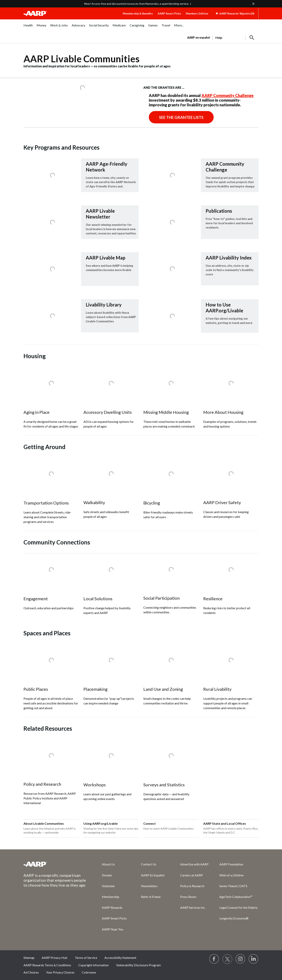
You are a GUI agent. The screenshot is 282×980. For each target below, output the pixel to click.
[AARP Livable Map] (81, 269)
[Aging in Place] (51, 401)
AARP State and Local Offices (225, 823)
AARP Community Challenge (228, 95)
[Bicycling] (171, 492)
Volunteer (108, 886)
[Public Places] (51, 681)
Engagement (36, 599)
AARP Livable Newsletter (100, 214)
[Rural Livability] (231, 681)
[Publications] (201, 222)
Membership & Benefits (138, 13)
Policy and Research (42, 784)
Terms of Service (86, 958)
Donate (107, 875)
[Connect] (171, 828)
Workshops (95, 785)
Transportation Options (46, 503)
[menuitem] (28, 27)
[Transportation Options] (51, 494)
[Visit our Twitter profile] (227, 959)
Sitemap (29, 958)
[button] (252, 38)
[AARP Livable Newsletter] (81, 222)
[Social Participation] (171, 587)
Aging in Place (37, 412)
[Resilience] (231, 588)
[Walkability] (111, 492)
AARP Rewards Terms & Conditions (47, 965)
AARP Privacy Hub (55, 958)
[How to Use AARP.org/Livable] (201, 316)
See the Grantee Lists (181, 117)
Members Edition (197, 13)
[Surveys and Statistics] (171, 774)
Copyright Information (94, 965)
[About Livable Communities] (51, 828)
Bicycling (152, 503)
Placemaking (95, 689)
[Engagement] (51, 585)
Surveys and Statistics (164, 785)
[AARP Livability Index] (201, 269)
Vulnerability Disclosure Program (138, 965)
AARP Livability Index (229, 258)
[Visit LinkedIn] (254, 959)
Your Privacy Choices (60, 972)
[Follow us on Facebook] (214, 959)
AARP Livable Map (106, 258)
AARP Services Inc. (193, 907)
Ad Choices (31, 972)
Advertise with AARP (194, 864)
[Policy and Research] (51, 776)
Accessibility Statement (120, 958)
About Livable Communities (44, 823)
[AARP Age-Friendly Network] (81, 175)
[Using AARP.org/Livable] (111, 828)
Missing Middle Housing (166, 412)
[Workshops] (111, 774)
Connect (150, 823)
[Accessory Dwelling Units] (111, 401)
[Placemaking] (111, 678)
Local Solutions (98, 599)
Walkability (94, 502)
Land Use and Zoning (163, 689)
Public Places (36, 689)
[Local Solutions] (111, 588)
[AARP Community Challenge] (201, 175)
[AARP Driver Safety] (231, 492)
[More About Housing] (231, 401)
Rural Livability (217, 689)
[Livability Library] (81, 316)
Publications (219, 211)
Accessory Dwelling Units (108, 412)
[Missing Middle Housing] (171, 401)
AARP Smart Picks (169, 13)
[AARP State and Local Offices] (231, 828)
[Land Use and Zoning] (171, 678)
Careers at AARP (192, 875)
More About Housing (223, 412)
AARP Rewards (112, 907)
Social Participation (161, 598)
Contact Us (149, 864)
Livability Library (104, 305)
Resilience (213, 599)
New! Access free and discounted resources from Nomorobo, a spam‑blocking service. (137, 4)
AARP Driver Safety (222, 502)
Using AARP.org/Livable (101, 823)
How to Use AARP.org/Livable (224, 308)
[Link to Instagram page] (240, 959)
